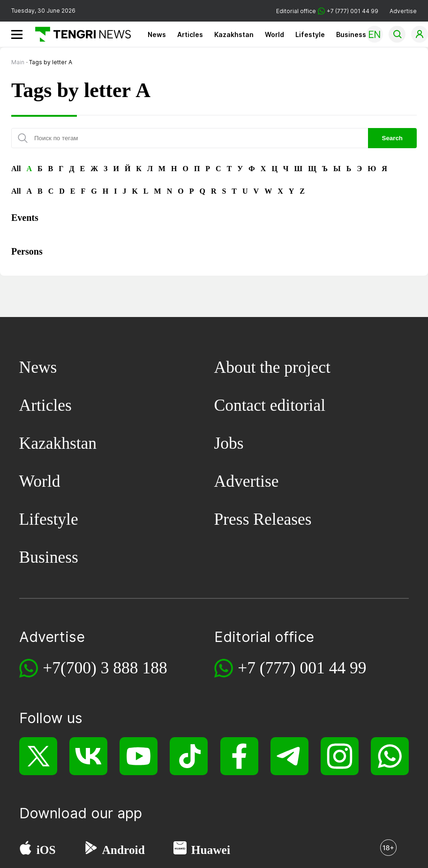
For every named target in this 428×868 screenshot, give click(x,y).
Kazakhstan (234, 34)
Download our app (81, 813)
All (16, 169)
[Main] (79, 34)
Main (18, 62)
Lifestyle (310, 34)
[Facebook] (239, 756)
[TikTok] (189, 756)
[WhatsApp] (390, 756)
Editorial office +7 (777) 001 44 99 (327, 11)
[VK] (88, 756)
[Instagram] (340, 756)
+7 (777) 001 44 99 (302, 668)
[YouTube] (139, 756)
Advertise (403, 11)
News (157, 34)
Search (392, 138)
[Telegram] (289, 756)
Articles (190, 34)
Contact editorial (270, 405)
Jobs (229, 443)
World (274, 34)
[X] (38, 756)
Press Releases (263, 519)
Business (351, 34)
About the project (272, 367)
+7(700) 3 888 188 (105, 668)
